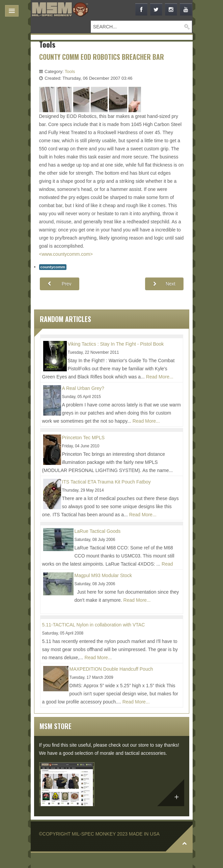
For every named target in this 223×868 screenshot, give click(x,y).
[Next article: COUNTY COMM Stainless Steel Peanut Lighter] (164, 284)
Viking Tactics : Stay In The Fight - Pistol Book (116, 344)
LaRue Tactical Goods (98, 531)
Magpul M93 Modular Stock (103, 575)
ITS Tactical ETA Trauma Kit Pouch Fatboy (106, 482)
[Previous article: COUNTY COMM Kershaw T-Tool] (60, 284)
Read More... (160, 377)
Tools (70, 71)
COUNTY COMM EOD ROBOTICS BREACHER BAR (102, 57)
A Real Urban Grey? (83, 388)
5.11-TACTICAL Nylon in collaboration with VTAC (94, 625)
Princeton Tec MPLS (83, 438)
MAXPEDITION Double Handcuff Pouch (111, 669)
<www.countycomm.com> (66, 254)
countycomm (53, 267)
